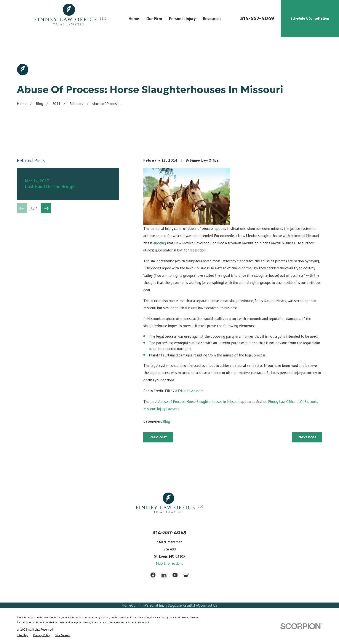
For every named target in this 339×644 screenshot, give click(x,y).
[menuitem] (22, 635)
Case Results (184, 605)
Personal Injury (156, 605)
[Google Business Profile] (186, 575)
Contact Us (209, 605)
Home (126, 605)
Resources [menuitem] (212, 19)
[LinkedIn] (164, 575)
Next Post (307, 437)
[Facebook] (153, 575)
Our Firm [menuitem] (154, 19)
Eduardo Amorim (191, 391)
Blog (166, 421)
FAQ (197, 605)
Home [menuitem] (134, 19)
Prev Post (158, 437)
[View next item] (46, 208)
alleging (160, 243)
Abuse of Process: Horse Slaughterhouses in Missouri (199, 402)
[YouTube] (175, 575)
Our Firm (138, 605)
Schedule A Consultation (310, 18)
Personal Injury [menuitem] (182, 19)
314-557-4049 (257, 18)
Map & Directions (169, 563)
